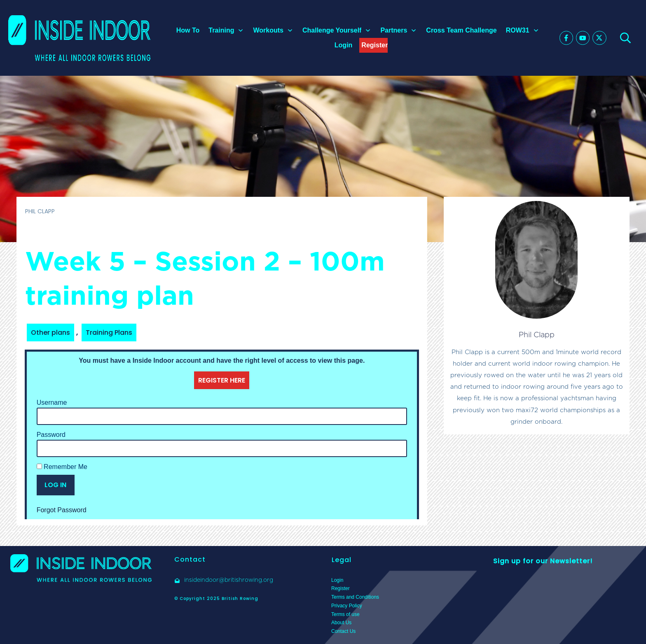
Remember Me (62, 467)
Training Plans (109, 332)
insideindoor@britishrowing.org (229, 580)
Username (52, 402)
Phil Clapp (537, 335)
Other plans (50, 332)
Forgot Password (62, 510)
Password (51, 435)
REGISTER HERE (222, 380)
